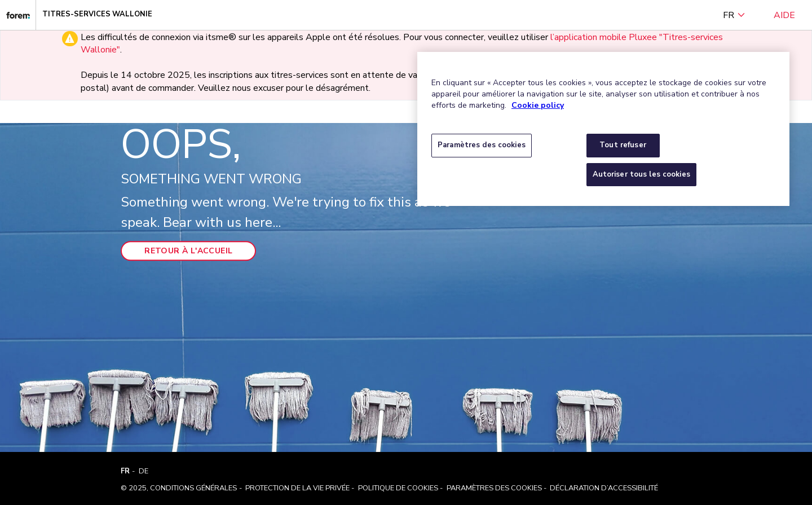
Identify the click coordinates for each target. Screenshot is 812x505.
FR (734, 15)
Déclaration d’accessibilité (604, 488)
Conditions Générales (193, 488)
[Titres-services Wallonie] (18, 15)
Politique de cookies (398, 488)
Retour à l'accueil (188, 251)
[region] (603, 129)
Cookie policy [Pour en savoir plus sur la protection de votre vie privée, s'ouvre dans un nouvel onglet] (538, 105)
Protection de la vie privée (297, 488)
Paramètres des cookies (494, 488)
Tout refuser (623, 145)
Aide (784, 15)
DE (144, 471)
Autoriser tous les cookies (641, 174)
